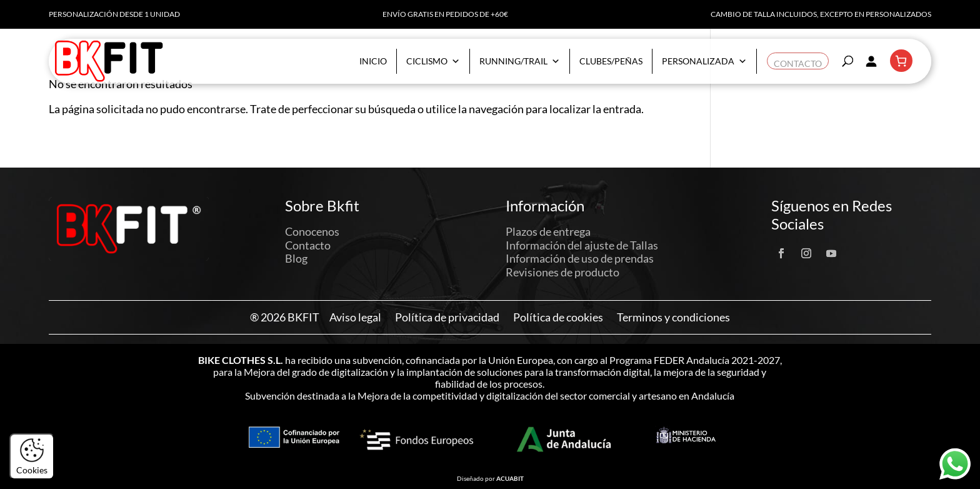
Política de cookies (558, 317)
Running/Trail (520, 61)
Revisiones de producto (562, 272)
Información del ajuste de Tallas (582, 245)
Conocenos (312, 231)
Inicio (373, 61)
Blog (296, 258)
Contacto (798, 61)
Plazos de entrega (548, 231)
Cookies (32, 456)
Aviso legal (355, 317)
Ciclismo (433, 61)
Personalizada (704, 61)
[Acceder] (871, 61)
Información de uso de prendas (580, 258)
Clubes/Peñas (611, 61)
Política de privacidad (447, 317)
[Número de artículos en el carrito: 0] (901, 61)
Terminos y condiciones (673, 317)
